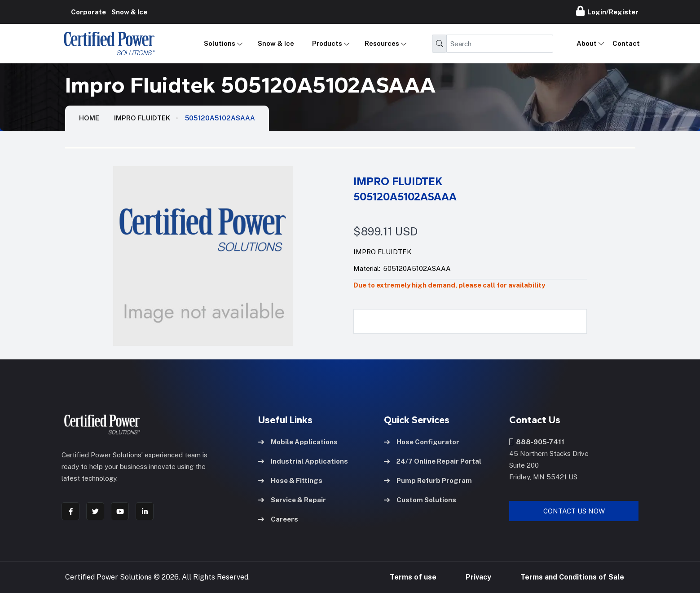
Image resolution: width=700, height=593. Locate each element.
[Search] (500, 44)
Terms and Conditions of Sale (572, 577)
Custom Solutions (420, 500)
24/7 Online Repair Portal (433, 461)
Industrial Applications (303, 461)
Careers (278, 519)
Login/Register (607, 11)
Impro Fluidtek (142, 118)
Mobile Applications (298, 442)
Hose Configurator (422, 442)
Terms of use (413, 577)
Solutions (220, 43)
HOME (89, 118)
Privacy (478, 577)
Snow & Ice (276, 43)
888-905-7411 (537, 442)
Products (327, 43)
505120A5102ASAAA (220, 118)
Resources (382, 43)
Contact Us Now (574, 511)
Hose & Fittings (290, 480)
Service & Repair (292, 500)
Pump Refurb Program (428, 480)
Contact (626, 43)
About (587, 43)
